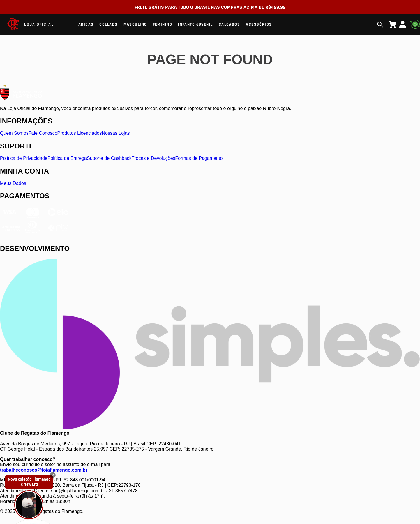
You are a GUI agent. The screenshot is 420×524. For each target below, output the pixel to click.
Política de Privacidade (24, 158)
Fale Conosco (43, 133)
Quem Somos (14, 133)
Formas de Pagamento (199, 158)
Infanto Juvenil (195, 24)
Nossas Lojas (116, 133)
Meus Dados (13, 183)
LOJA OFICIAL (39, 24)
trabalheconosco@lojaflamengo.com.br (44, 470)
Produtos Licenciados (80, 133)
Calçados (230, 24)
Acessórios (259, 24)
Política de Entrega (67, 158)
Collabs (108, 24)
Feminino (163, 24)
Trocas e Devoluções (153, 158)
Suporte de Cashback (109, 158)
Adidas (86, 24)
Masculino (135, 24)
